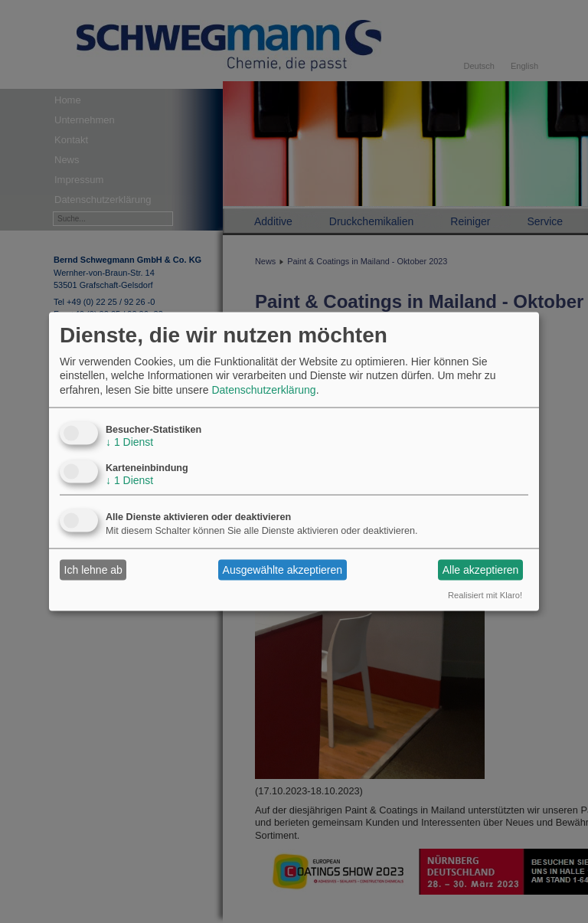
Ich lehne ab (93, 570)
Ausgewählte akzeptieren (283, 570)
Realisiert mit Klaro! (485, 594)
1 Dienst (129, 441)
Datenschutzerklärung (263, 389)
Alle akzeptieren (481, 570)
